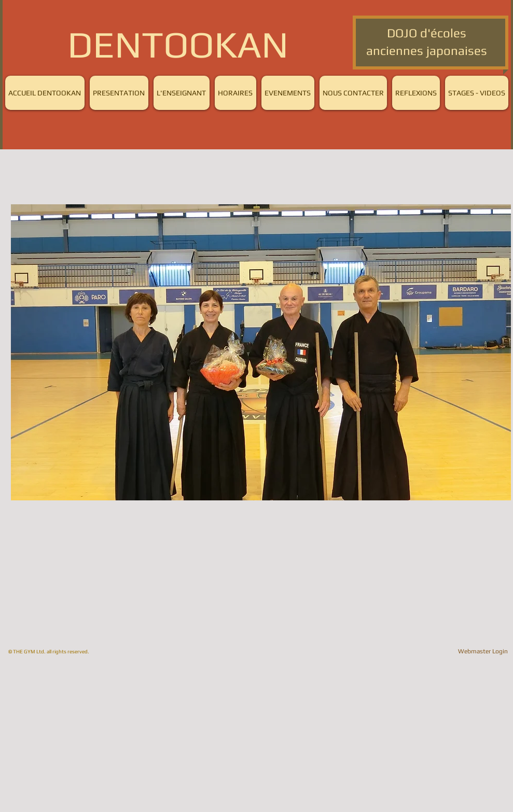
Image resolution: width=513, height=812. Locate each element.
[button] (261, 352)
